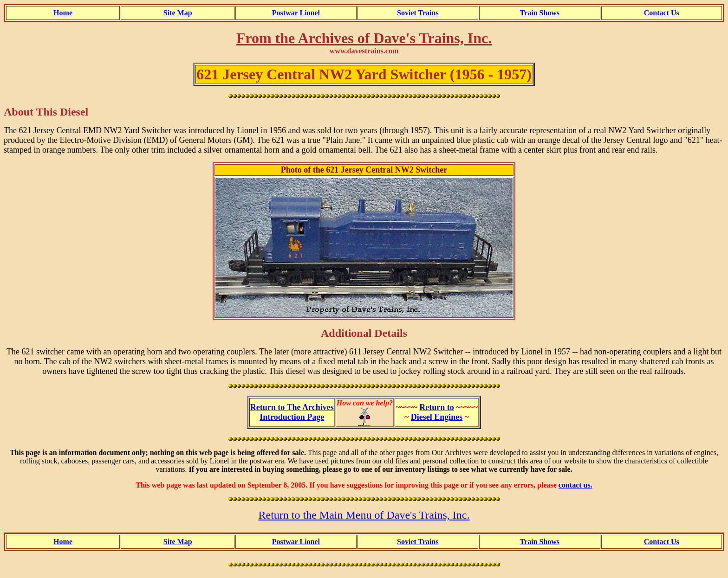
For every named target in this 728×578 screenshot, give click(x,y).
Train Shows (540, 13)
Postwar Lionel (296, 13)
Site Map (178, 13)
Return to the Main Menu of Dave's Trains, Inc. (364, 515)
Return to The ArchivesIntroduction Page (292, 412)
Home (63, 13)
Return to (437, 407)
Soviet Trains (418, 13)
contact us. (575, 485)
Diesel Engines (437, 417)
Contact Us (662, 13)
